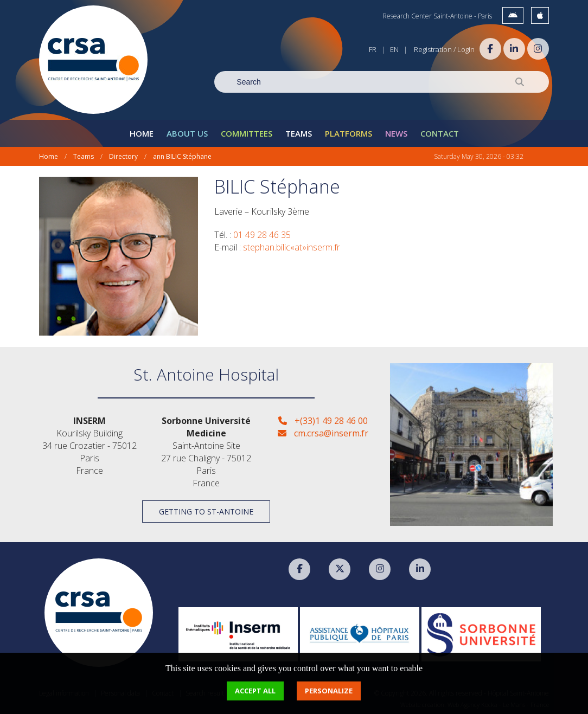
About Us (187, 133)
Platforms (349, 133)
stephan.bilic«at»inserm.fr (292, 247)
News (396, 133)
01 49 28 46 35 (262, 235)
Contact (440, 133)
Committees (247, 133)
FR (373, 49)
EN (394, 49)
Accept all (255, 691)
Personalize (329, 691)
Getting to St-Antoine (206, 512)
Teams (299, 133)
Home (142, 133)
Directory (123, 156)
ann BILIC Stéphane (182, 156)
